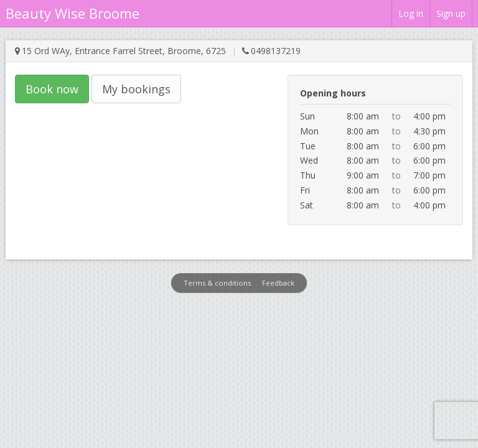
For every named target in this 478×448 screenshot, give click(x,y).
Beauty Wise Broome (73, 13)
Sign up (451, 13)
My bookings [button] (136, 89)
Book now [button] (52, 89)
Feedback (278, 283)
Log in (411, 13)
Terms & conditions (217, 283)
